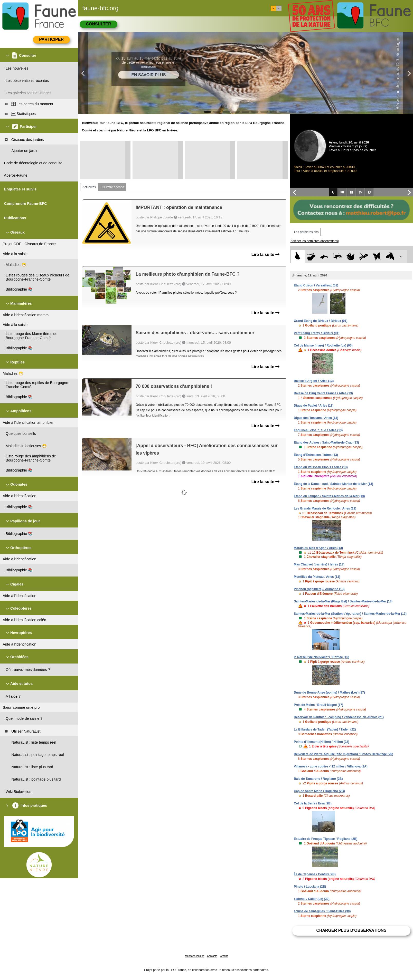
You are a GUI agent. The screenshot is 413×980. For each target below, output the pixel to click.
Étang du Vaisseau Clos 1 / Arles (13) (321, 467)
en (279, 8)
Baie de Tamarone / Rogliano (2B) (318, 779)
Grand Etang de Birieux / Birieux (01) (321, 321)
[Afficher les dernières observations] (314, 241)
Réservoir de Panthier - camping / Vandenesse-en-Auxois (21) (339, 717)
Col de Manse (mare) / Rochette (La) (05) (323, 345)
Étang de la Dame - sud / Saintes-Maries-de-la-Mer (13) (334, 484)
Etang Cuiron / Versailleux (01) (316, 285)
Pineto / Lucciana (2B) (310, 887)
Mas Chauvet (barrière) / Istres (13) (319, 564)
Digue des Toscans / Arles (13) (316, 418)
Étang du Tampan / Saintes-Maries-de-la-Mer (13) (329, 496)
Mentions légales (195, 956)
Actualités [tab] (89, 187)
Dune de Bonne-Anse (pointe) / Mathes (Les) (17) (329, 693)
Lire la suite (265, 254)
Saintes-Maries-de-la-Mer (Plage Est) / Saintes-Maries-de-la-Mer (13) (343, 601)
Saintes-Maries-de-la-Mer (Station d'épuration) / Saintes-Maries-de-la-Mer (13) (350, 614)
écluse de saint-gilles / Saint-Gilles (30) (322, 911)
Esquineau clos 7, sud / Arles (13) (318, 430)
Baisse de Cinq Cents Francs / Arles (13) (323, 393)
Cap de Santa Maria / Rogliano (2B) (319, 791)
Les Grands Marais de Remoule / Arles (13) (325, 508)
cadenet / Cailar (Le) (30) (312, 899)
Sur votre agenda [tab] (112, 187)
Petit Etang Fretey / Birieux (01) (317, 333)
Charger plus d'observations (351, 930)
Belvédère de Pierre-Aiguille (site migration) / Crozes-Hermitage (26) (344, 754)
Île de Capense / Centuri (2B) (315, 874)
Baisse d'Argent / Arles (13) (314, 381)
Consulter (98, 24)
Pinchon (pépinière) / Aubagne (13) (319, 589)
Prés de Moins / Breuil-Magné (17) (318, 705)
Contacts (212, 956)
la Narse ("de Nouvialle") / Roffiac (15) (321, 657)
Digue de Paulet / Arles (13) (314, 406)
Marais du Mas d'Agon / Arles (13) (318, 548)
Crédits (224, 956)
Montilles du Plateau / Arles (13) (317, 577)
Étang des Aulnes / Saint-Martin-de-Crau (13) (326, 443)
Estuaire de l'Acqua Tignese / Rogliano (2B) (326, 839)
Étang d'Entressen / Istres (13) (316, 455)
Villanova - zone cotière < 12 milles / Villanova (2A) (331, 766)
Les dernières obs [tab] (306, 232)
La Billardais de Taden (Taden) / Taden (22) (325, 729)
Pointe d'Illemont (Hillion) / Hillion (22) (322, 742)
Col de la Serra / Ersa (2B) (313, 803)
